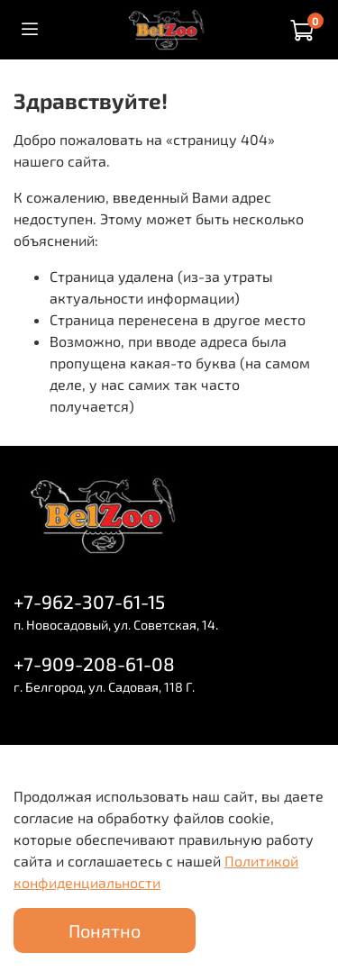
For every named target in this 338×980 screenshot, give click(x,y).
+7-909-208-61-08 (94, 663)
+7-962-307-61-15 (89, 601)
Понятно (105, 930)
